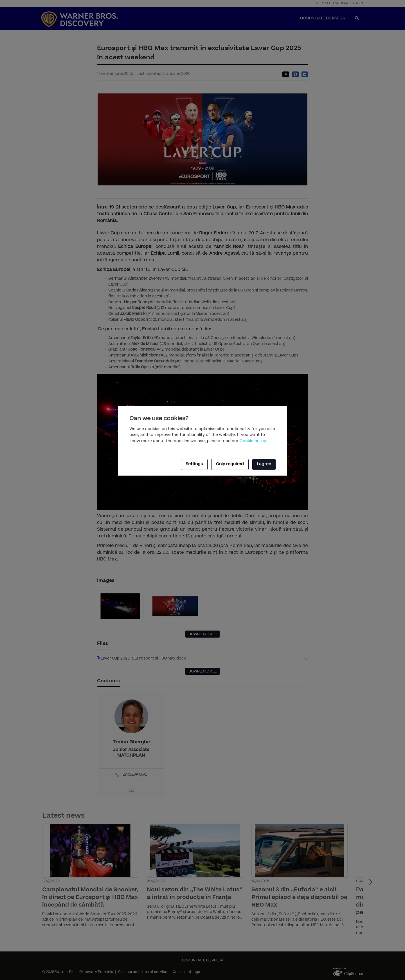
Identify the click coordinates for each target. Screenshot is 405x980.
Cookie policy (253, 441)
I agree (264, 465)
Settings (194, 465)
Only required (230, 465)
